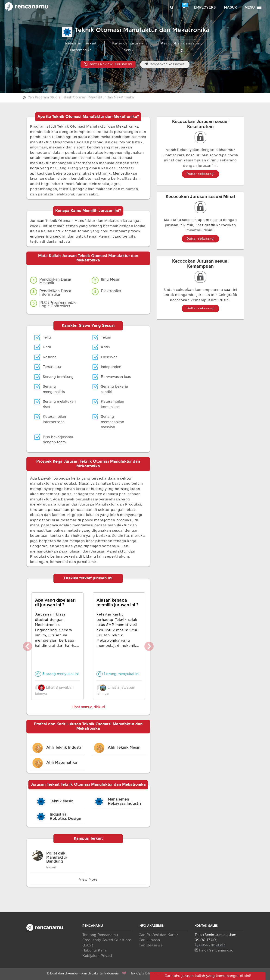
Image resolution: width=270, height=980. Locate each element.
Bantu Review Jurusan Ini (108, 64)
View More (88, 880)
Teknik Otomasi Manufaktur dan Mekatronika (98, 97)
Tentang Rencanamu (100, 935)
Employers (205, 8)
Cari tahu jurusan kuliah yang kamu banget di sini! (208, 976)
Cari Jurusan (149, 940)
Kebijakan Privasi (97, 956)
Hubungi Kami (95, 950)
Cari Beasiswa (151, 945)
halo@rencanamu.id (214, 950)
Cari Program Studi (43, 97)
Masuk (231, 8)
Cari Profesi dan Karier (158, 935)
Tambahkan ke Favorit (165, 64)
